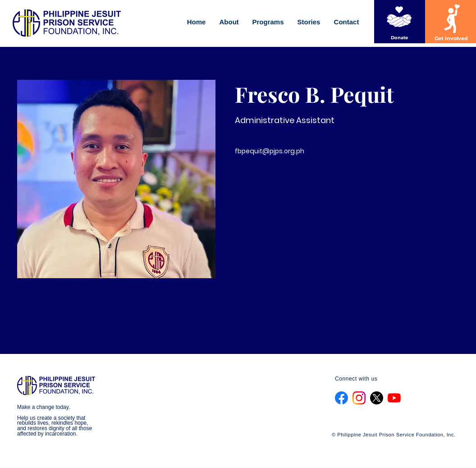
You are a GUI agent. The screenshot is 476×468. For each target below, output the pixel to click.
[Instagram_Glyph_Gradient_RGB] (359, 398)
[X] (377, 398)
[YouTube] (394, 398)
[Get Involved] (451, 39)
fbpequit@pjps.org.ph (270, 151)
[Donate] (399, 38)
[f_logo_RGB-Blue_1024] (341, 398)
